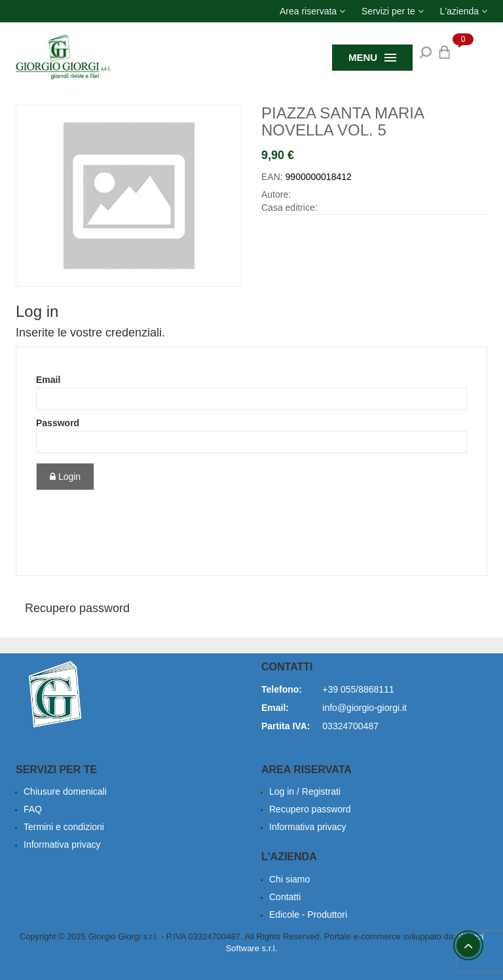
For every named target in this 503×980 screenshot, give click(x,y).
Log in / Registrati (305, 791)
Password (58, 423)
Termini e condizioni (64, 827)
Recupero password (77, 608)
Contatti (285, 897)
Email (48, 380)
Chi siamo (289, 879)
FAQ (33, 809)
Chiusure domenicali (65, 791)
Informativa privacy (62, 844)
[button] (312, 11)
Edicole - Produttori (308, 915)
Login (65, 477)
